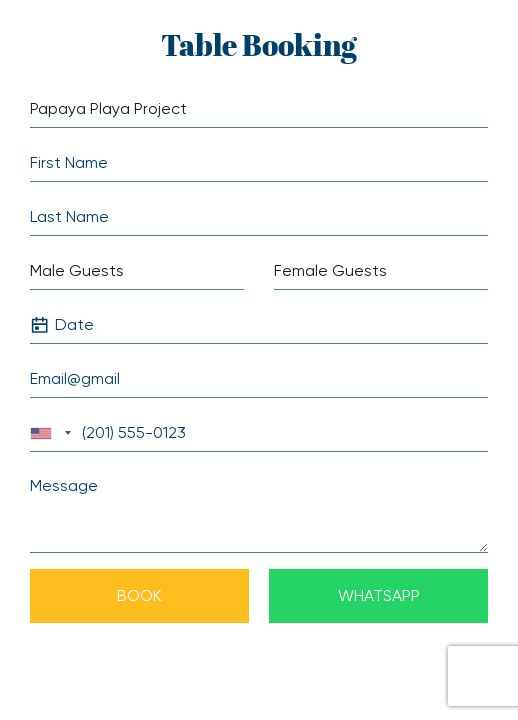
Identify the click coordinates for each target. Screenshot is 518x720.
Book (139, 595)
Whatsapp (379, 595)
